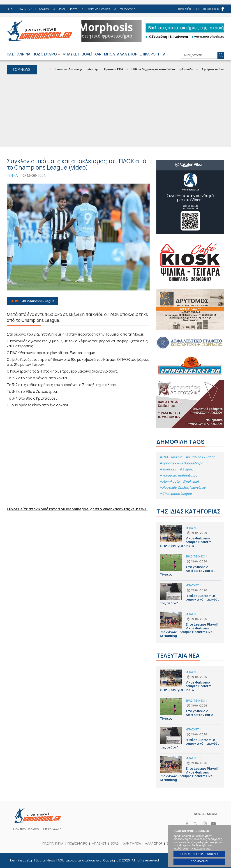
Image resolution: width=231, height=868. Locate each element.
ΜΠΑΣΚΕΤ (71, 54)
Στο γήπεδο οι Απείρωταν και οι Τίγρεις (190, 567)
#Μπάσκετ (168, 469)
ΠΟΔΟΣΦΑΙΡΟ (45, 54)
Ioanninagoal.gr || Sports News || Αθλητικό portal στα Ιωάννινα (39, 31)
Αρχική (44, 9)
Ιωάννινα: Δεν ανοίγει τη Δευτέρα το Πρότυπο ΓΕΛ (93, 69)
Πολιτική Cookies (98, 9)
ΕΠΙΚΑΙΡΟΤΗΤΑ (152, 54)
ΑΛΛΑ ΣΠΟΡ (127, 54)
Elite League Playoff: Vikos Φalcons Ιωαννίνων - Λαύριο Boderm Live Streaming (190, 626)
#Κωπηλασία (169, 481)
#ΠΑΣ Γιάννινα (171, 457)
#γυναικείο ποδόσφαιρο (178, 475)
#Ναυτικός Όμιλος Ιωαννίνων (182, 487)
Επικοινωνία (127, 9)
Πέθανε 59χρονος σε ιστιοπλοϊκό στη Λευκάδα (167, 69)
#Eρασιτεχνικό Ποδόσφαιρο (181, 463)
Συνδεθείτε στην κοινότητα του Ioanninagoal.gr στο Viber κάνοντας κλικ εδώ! (77, 509)
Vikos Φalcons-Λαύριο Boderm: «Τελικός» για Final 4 (190, 539)
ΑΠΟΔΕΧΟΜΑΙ (199, 861)
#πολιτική (191, 481)
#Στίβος (186, 469)
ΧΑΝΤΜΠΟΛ (105, 54)
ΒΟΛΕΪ (87, 54)
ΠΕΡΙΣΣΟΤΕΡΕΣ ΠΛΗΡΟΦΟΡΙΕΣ (199, 854)
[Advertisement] (115, 111)
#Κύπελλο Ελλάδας (200, 457)
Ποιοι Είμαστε (67, 9)
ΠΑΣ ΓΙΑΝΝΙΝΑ (18, 54)
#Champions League (38, 301)
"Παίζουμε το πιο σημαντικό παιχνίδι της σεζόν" (190, 596)
